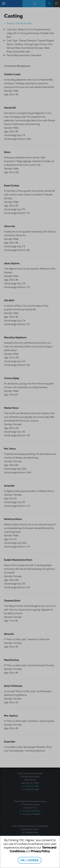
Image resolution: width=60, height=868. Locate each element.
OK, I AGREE (30, 860)
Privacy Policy (40, 851)
